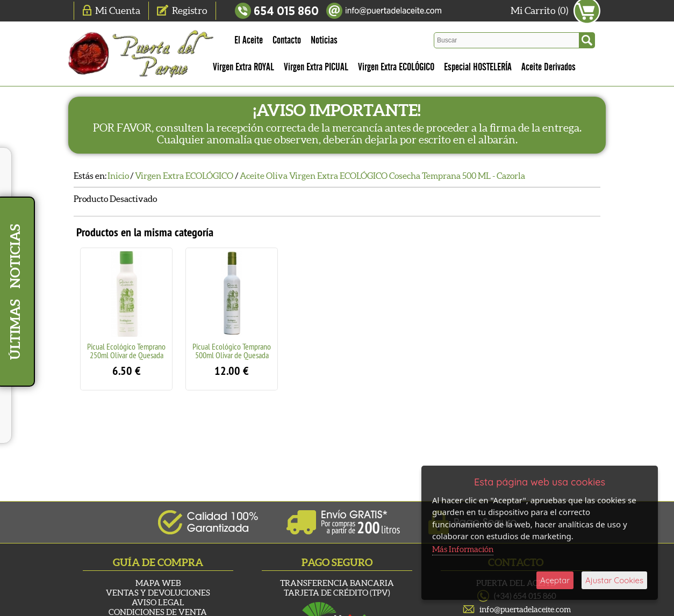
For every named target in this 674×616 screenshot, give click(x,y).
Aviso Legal (158, 602)
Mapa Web (158, 583)
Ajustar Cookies (614, 580)
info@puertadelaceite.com (525, 609)
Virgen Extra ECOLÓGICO (396, 67)
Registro (190, 10)
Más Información (463, 549)
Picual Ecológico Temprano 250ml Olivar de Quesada (126, 351)
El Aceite (249, 40)
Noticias (324, 40)
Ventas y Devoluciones (158, 593)
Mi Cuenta (118, 10)
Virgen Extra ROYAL (243, 67)
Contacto (287, 40)
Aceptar (555, 580)
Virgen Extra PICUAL (316, 67)
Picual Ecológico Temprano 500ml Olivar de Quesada (232, 351)
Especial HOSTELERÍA (478, 67)
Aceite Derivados (548, 67)
